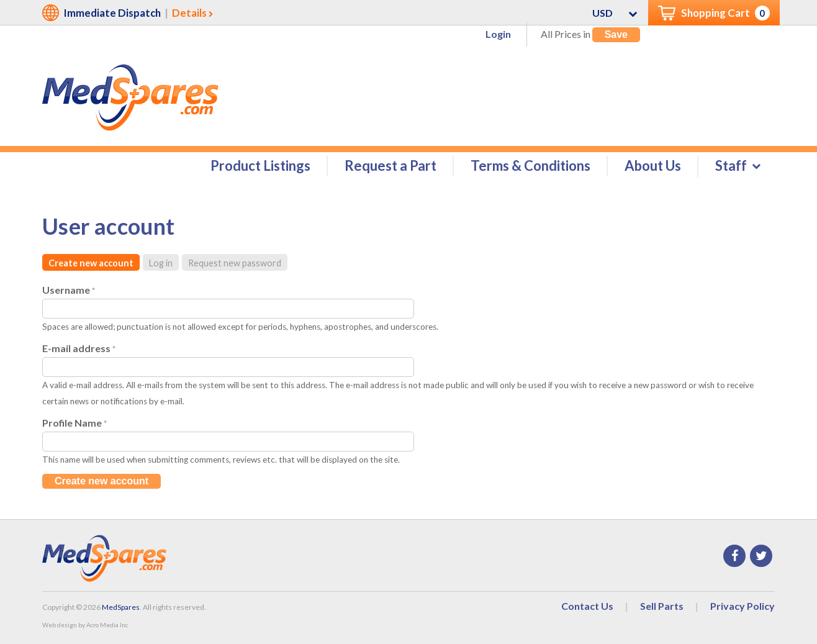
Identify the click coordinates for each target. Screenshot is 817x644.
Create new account (91, 263)
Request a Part (390, 166)
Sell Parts (662, 606)
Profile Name (74, 423)
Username (69, 290)
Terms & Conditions (530, 166)
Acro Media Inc (107, 625)
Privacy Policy (743, 606)
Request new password (235, 263)
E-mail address (79, 348)
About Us (653, 166)
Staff (731, 166)
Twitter (761, 556)
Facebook (734, 556)
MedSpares (121, 607)
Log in (161, 263)
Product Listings (260, 166)
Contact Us (587, 606)
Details (189, 13)
